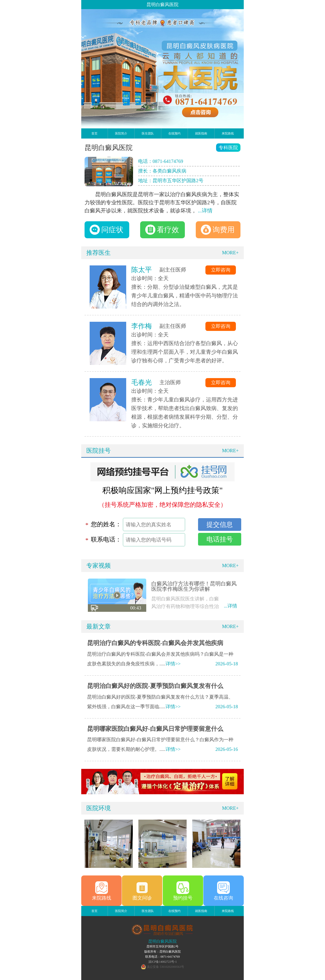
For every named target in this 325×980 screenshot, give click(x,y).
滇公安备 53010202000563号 (165, 967)
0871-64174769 (168, 161)
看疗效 (162, 230)
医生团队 (148, 133)
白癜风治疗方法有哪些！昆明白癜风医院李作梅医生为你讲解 (194, 586)
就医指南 (201, 133)
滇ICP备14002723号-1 (163, 962)
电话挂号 (220, 539)
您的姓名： (106, 524)
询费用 (218, 230)
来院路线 (228, 133)
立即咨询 (221, 270)
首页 (94, 133)
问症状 (107, 230)
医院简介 (121, 133)
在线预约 (174, 133)
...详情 (205, 211)
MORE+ (230, 253)
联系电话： (106, 539)
